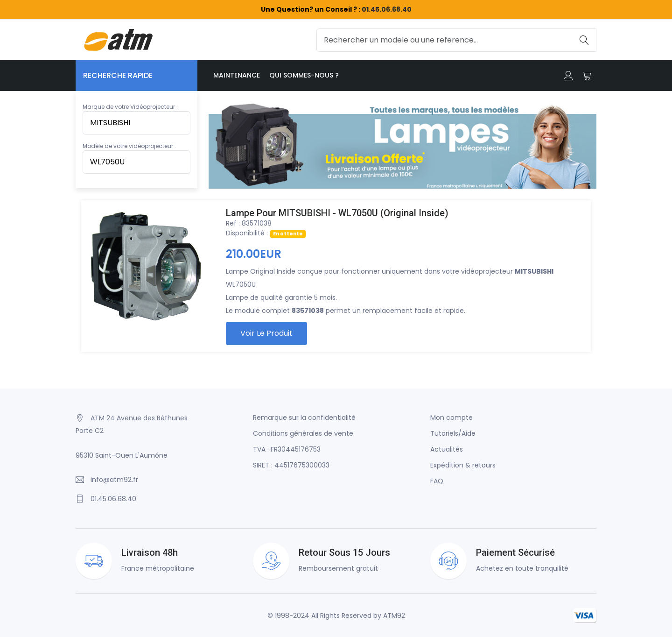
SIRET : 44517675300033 (291, 465)
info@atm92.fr (114, 480)
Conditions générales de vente (303, 433)
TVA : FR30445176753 (287, 449)
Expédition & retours (463, 465)
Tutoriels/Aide (453, 433)
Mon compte (451, 418)
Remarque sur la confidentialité (304, 418)
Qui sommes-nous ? (304, 75)
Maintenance (237, 75)
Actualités (447, 449)
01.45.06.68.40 (387, 9)
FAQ (437, 481)
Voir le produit (266, 333)
